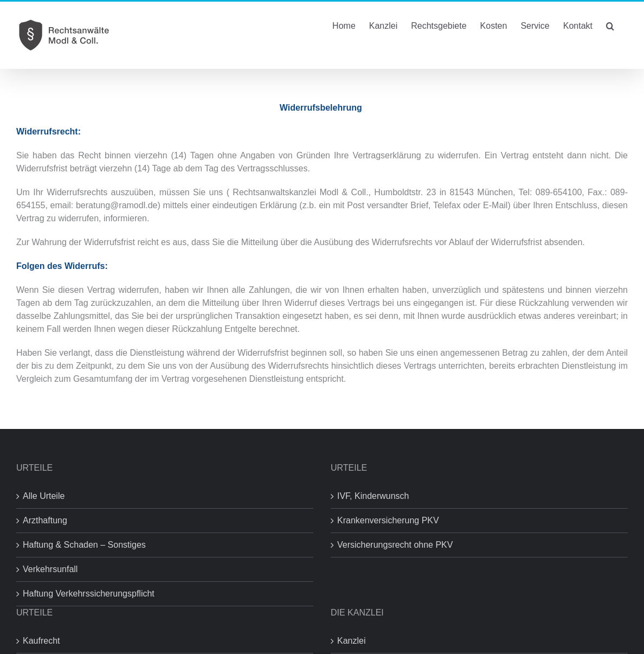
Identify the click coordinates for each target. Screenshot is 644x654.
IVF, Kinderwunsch (373, 496)
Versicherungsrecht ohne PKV (395, 545)
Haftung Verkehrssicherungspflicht (89, 594)
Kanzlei (351, 641)
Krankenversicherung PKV (388, 520)
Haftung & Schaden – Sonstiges (84, 545)
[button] (610, 25)
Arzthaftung (45, 520)
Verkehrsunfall (50, 569)
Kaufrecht (41, 641)
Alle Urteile (44, 496)
